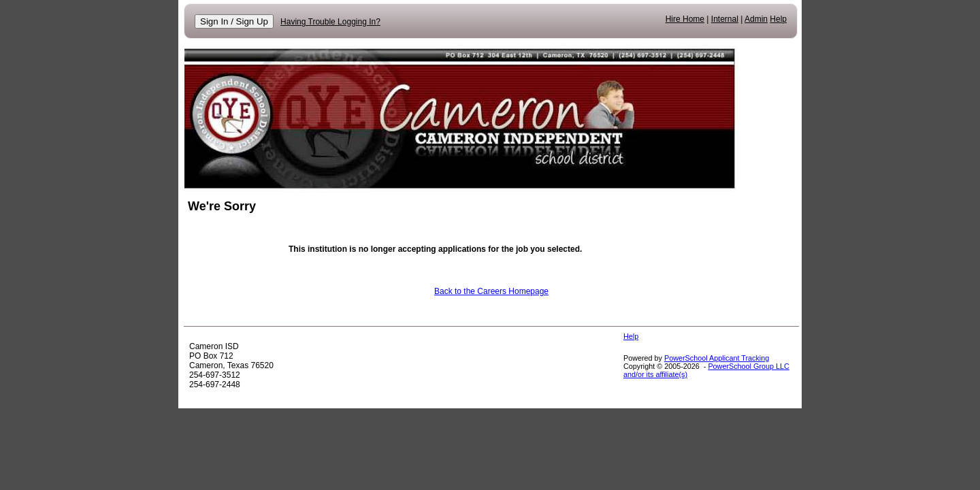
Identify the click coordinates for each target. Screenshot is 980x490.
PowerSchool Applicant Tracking (717, 358)
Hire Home (685, 19)
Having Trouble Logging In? (330, 22)
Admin (756, 19)
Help (778, 19)
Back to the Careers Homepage (491, 291)
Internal (725, 19)
